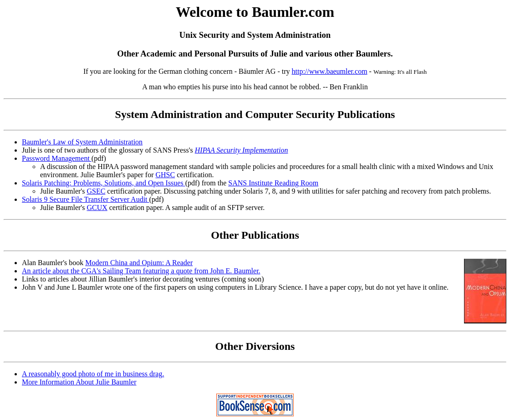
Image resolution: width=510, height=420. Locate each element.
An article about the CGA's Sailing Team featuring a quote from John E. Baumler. (141, 271)
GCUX (97, 207)
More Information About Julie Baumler (79, 382)
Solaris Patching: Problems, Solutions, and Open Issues (104, 183)
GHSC (165, 175)
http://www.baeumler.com (330, 71)
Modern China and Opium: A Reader (139, 263)
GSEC (96, 191)
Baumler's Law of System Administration (82, 142)
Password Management (57, 158)
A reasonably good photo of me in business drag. (93, 374)
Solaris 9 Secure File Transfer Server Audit (86, 199)
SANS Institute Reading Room (273, 183)
